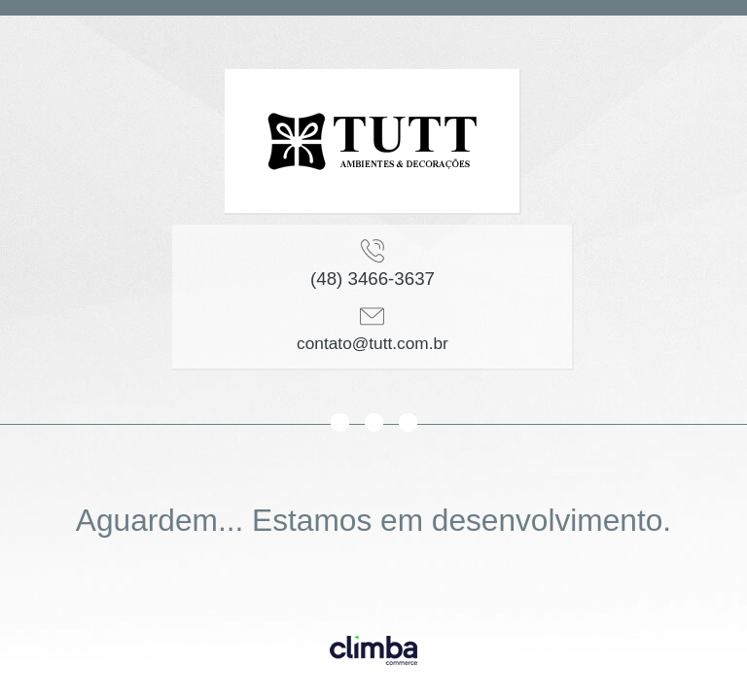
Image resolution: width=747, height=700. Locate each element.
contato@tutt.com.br (373, 343)
